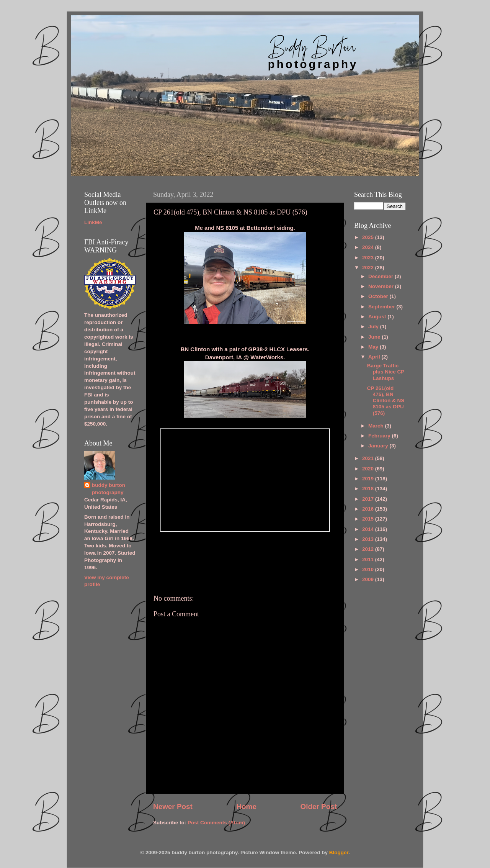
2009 (369, 579)
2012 (369, 549)
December (381, 276)
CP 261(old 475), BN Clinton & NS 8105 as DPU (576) (386, 401)
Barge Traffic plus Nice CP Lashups (386, 372)
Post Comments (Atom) (216, 823)
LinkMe (93, 222)
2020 (369, 469)
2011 (369, 559)
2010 (369, 569)
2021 (369, 458)
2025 (369, 237)
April (375, 357)
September (382, 307)
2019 (369, 479)
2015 (369, 519)
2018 (369, 489)
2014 (369, 529)
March (377, 426)
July (374, 327)
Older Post (318, 807)
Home (246, 807)
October (379, 296)
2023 (369, 258)
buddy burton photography (109, 489)
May (374, 347)
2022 (369, 268)
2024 (369, 247)
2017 (369, 499)
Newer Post (173, 807)
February (380, 436)
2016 (369, 509)
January (379, 446)
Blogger (339, 852)
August (378, 317)
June (375, 337)
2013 (369, 539)
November (382, 286)
